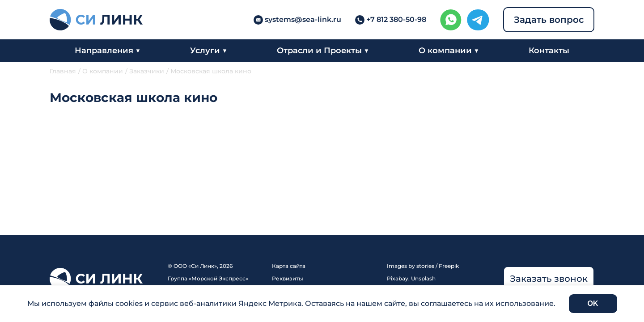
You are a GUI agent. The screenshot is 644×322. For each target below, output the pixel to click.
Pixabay (398, 278)
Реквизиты (288, 278)
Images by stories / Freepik (423, 266)
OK (593, 303)
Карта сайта (289, 266)
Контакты (549, 51)
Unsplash (423, 278)
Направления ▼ (108, 51)
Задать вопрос (549, 20)
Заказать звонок (549, 279)
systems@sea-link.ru (303, 19)
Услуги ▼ (209, 51)
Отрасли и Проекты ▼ (323, 51)
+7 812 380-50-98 (396, 19)
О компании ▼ (449, 51)
